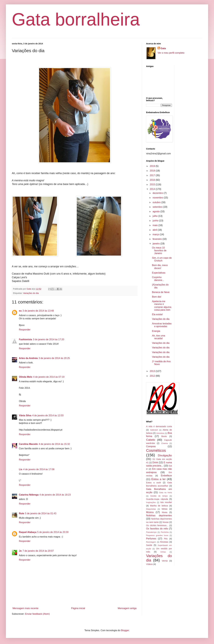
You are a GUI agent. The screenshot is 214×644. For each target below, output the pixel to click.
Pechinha (165, 532)
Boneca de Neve (161, 292)
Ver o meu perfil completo (171, 53)
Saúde (149, 545)
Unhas (163, 552)
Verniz (165, 561)
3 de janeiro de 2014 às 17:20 (49, 339)
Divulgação (165, 455)
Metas (164, 509)
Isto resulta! (166, 502)
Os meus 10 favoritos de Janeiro (159, 250)
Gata (163, 48)
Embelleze (166, 476)
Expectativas (159, 273)
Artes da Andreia (28, 358)
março (156, 234)
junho (156, 221)
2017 (153, 175)
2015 (153, 184)
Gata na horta (165, 493)
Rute (22, 513)
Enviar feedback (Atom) (37, 614)
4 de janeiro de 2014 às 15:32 (54, 444)
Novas (166, 522)
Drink (155, 462)
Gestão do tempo (159, 496)
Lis (21, 469)
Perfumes (151, 539)
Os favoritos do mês (157, 529)
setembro (158, 207)
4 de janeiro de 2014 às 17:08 (39, 469)
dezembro (158, 193)
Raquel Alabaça (28, 532)
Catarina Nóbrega (29, 495)
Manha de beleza (159, 506)
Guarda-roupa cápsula (157, 499)
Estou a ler (159, 479)
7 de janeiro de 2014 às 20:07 (38, 551)
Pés (166, 539)
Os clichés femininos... (157, 525)
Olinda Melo (26, 377)
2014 (153, 189)
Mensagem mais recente (25, 608)
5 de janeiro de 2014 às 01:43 (41, 513)
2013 (153, 371)
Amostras (160, 433)
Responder (25, 330)
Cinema (165, 443)
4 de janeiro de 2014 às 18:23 (55, 495)
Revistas (164, 542)
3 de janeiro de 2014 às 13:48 (38, 311)
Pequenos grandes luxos (157, 535)
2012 (153, 376)
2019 (153, 166)
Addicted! (154, 430)
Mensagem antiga (127, 608)
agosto (156, 211)
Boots (164, 436)
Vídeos (149, 564)
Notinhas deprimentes (159, 515)
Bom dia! (157, 297)
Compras (151, 446)
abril (155, 230)
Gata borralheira (76, 19)
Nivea (165, 512)
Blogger (125, 630)
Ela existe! (157, 314)
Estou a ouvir (154, 483)
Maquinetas (151, 509)
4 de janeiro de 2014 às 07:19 (49, 377)
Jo (20, 551)
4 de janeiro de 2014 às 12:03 (48, 415)
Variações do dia (31, 293)
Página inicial (78, 608)
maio (155, 225)
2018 (153, 171)
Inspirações (151, 502)
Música (150, 512)
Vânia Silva (25, 415)
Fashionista (25, 339)
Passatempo (151, 532)
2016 (153, 180)
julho (155, 216)
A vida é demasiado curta (159, 426)
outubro (157, 202)
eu (20, 311)
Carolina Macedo (28, 444)
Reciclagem (151, 542)
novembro (158, 198)
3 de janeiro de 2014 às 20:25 (54, 358)
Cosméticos (156, 450)
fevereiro (158, 239)
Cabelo (151, 440)
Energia (156, 331)
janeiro (156, 244)
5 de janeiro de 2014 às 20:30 (53, 532)
